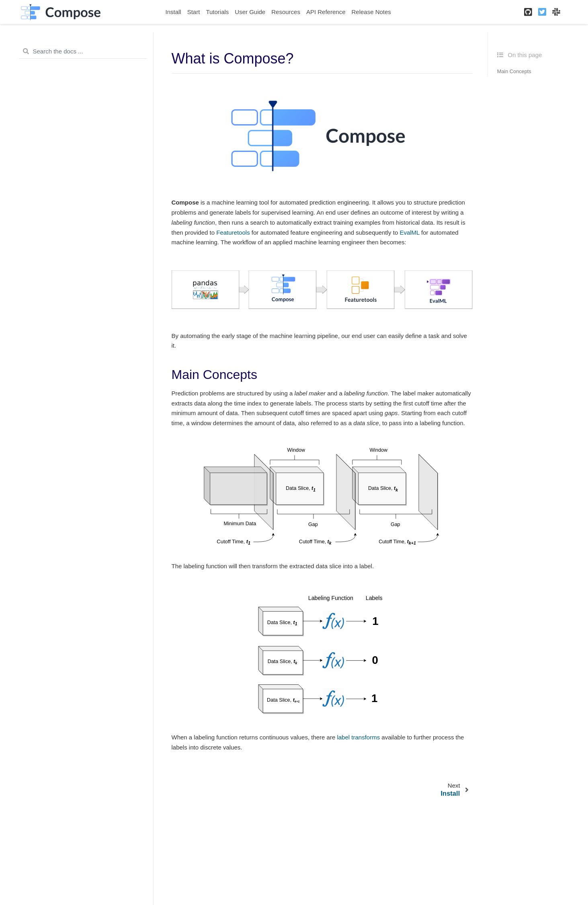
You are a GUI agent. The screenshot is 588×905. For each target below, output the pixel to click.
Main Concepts (514, 71)
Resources (286, 12)
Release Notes (371, 12)
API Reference (326, 12)
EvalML (409, 232)
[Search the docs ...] (83, 51)
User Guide (250, 12)
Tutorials (217, 12)
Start (194, 12)
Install (173, 12)
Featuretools (233, 232)
